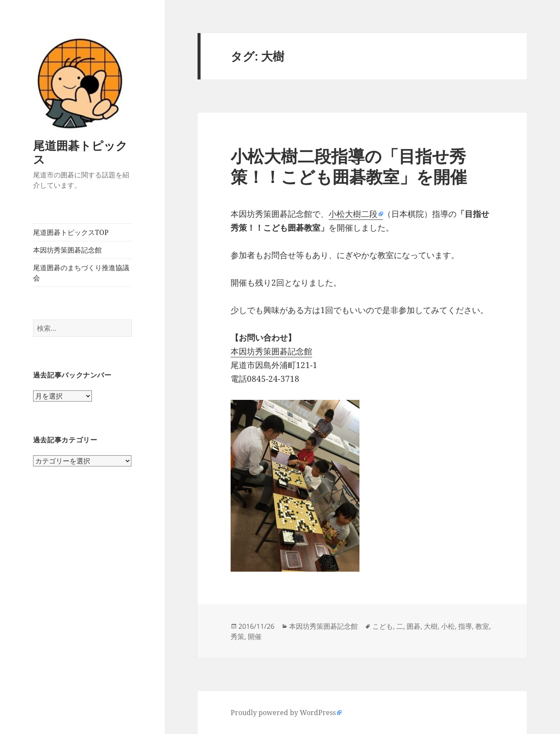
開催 (255, 637)
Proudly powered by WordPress (283, 713)
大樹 (431, 626)
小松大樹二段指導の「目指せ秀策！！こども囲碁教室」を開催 (349, 166)
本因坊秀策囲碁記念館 (67, 250)
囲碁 (414, 626)
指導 (465, 626)
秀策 (237, 637)
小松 (448, 626)
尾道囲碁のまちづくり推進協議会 (81, 273)
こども (383, 626)
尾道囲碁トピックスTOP (71, 232)
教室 (482, 626)
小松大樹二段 (353, 214)
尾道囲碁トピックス (80, 152)
